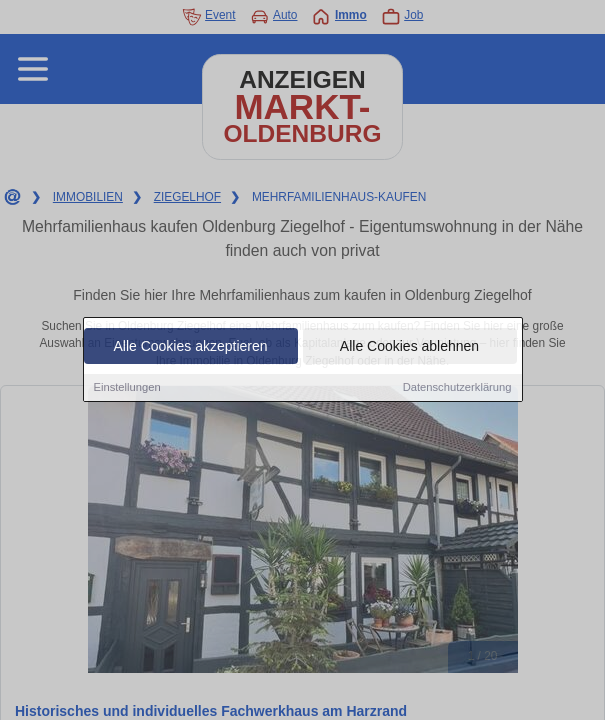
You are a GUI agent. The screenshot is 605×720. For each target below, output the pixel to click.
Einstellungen (127, 388)
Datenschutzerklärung (457, 388)
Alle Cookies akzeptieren (190, 347)
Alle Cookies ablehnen (409, 347)
